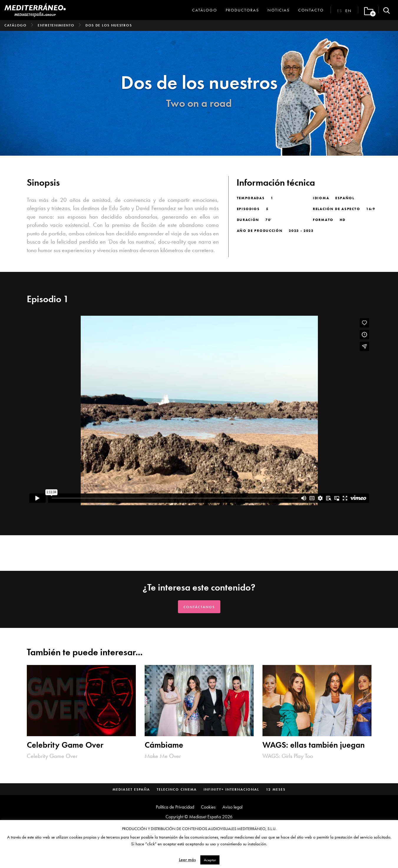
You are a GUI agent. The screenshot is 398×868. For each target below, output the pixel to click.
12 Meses (276, 789)
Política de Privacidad (175, 807)
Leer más (187, 860)
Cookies (208, 807)
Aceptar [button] (210, 860)
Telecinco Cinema (177, 789)
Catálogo (205, 10)
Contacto (311, 10)
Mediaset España (131, 789)
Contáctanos (199, 607)
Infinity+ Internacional (231, 789)
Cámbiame (164, 745)
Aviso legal (232, 807)
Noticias (279, 10)
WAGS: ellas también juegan (314, 745)
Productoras (242, 10)
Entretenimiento (56, 25)
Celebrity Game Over (65, 745)
